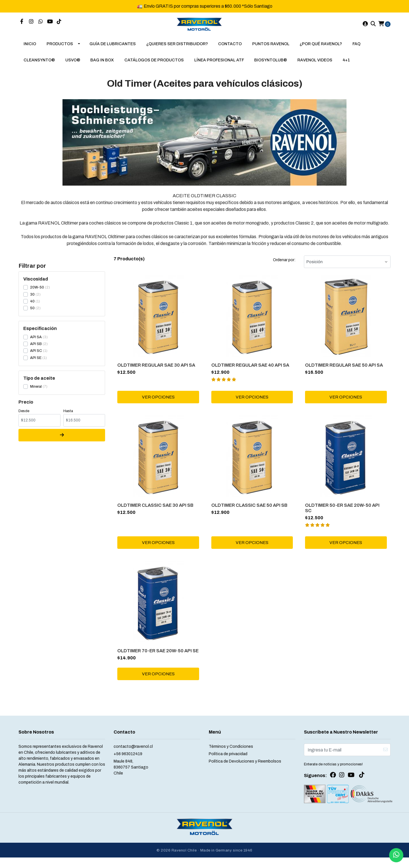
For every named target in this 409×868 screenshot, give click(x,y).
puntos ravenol (271, 48)
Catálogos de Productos (154, 65)
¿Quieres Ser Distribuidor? (177, 48)
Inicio (30, 48)
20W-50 (37, 292)
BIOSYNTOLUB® (271, 65)
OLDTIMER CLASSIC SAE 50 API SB (250, 510)
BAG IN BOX (102, 65)
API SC (36, 355)
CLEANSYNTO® (39, 65)
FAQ (356, 48)
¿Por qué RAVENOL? (321, 48)
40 (32, 306)
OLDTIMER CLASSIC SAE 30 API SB (156, 510)
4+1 (346, 65)
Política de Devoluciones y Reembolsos (245, 774)
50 (32, 313)
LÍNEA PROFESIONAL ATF (219, 65)
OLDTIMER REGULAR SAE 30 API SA (157, 369)
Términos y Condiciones (231, 759)
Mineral (36, 391)
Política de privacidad (228, 766)
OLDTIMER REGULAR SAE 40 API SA (251, 369)
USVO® (73, 65)
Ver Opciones (158, 401)
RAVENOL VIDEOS (315, 65)
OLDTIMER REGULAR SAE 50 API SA (345, 369)
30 (32, 299)
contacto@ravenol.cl (133, 759)
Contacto (230, 48)
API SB (36, 348)
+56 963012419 (128, 766)
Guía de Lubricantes (113, 48)
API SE (36, 362)
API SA (36, 342)
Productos (60, 48)
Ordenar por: (284, 264)
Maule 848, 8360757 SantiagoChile (131, 780)
